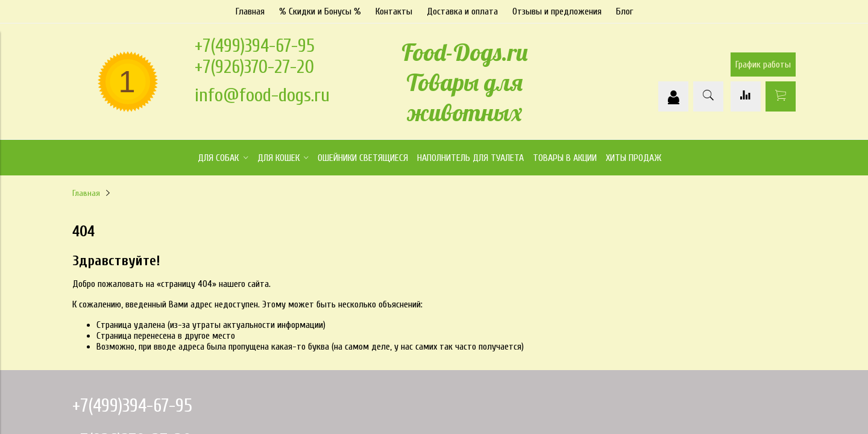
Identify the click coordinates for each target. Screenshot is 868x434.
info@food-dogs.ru (262, 95)
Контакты (394, 11)
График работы (763, 64)
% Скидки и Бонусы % (320, 11)
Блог (624, 11)
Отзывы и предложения (557, 11)
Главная (250, 11)
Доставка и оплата (462, 11)
